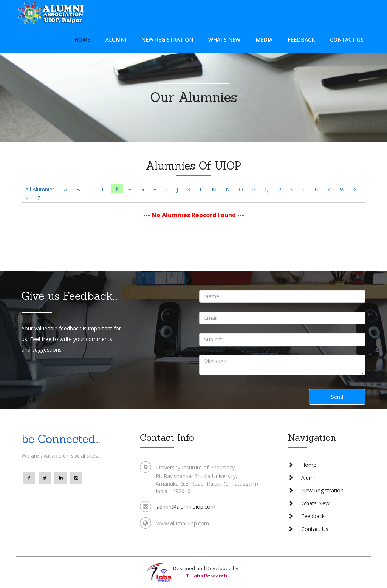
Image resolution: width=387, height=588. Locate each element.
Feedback (301, 39)
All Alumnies (40, 189)
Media (264, 39)
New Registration (167, 39)
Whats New (224, 39)
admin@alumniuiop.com (186, 507)
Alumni (116, 39)
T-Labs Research (207, 576)
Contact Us (347, 39)
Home (82, 39)
